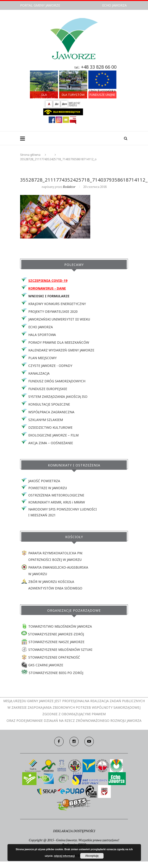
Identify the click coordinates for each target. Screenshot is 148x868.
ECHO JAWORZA (114, 5)
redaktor (69, 187)
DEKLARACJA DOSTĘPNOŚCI (74, 831)
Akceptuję (92, 856)
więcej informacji (64, 856)
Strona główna (30, 155)
